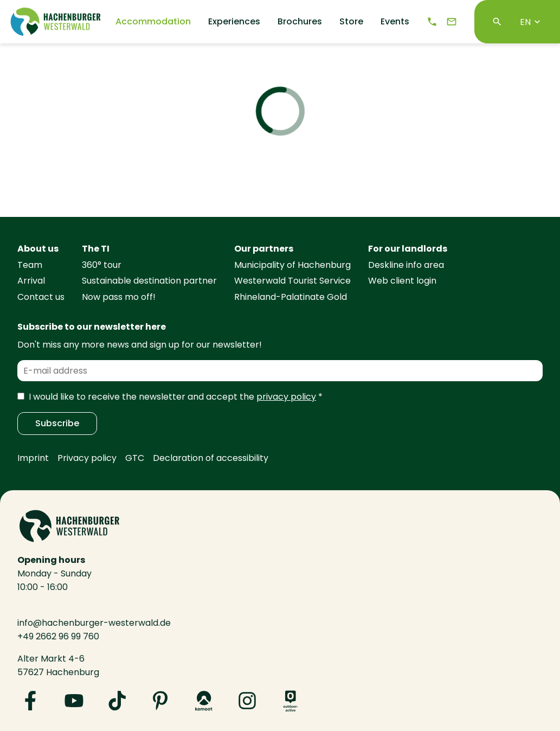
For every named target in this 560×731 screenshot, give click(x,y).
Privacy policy (87, 458)
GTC (135, 458)
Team (30, 265)
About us (38, 249)
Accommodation (153, 22)
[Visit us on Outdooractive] (291, 701)
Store (351, 22)
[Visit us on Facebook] (30, 701)
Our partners (264, 249)
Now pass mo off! (119, 297)
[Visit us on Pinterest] (160, 701)
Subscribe (57, 423)
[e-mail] (452, 22)
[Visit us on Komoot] (204, 701)
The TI (96, 249)
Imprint (33, 458)
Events (395, 22)
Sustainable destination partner (149, 281)
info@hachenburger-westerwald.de (94, 623)
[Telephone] (432, 22)
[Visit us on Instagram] (247, 701)
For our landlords (408, 249)
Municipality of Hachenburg (292, 265)
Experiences (234, 22)
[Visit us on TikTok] (117, 701)
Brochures (300, 22)
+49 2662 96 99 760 (58, 636)
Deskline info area (406, 265)
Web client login (402, 281)
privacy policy (286, 397)
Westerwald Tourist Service (292, 281)
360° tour (102, 265)
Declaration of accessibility (211, 458)
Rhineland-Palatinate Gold (291, 297)
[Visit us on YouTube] (74, 701)
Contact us (41, 297)
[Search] (497, 22)
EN (531, 22)
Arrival (31, 281)
